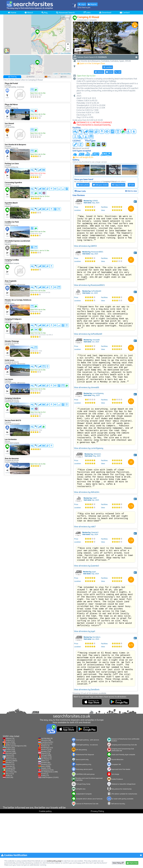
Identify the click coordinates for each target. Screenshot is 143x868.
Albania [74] (10, 793)
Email (109, 72)
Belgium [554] (11, 799)
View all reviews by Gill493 (85, 265)
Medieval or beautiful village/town (123, 839)
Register (92, 4)
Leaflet (56, 53)
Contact (125, 13)
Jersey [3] (9, 830)
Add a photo (83, 185)
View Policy (118, 863)
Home (12, 13)
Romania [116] (46, 812)
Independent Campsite (84, 848)
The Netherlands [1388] (49, 826)
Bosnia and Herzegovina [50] (16, 800)
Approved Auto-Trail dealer (121, 824)
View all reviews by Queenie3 (86, 617)
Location (108, 67)
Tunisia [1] (45, 828)
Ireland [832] (10, 825)
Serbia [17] (45, 815)
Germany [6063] (11, 815)
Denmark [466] (11, 808)
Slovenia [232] (46, 819)
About (29, 13)
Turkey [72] (45, 830)
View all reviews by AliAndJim (87, 538)
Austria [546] (10, 797)
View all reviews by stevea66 (86, 421)
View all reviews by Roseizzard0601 (89, 307)
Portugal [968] (46, 810)
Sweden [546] (46, 823)
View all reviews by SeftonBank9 (88, 361)
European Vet (116, 819)
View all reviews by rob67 (85, 575)
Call (118, 72)
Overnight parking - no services (87, 799)
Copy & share (118, 185)
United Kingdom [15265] (50, 832)
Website (99, 72)
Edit (131, 185)
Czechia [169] (10, 806)
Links (87, 13)
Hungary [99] (10, 823)
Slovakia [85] (46, 817)
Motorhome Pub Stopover (85, 809)
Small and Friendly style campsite (123, 809)
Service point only (82, 814)
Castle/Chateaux (117, 834)
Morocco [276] (46, 804)
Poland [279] (46, 808)
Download (105, 13)
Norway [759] (46, 806)
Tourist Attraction (117, 814)
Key (44, 13)
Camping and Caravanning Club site (124, 799)
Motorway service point (84, 824)
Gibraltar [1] (10, 817)
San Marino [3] (46, 813)
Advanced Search (65, 13)
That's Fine (132, 863)
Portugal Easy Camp (83, 839)
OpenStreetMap (66, 53)
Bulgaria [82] (10, 802)
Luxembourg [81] (47, 797)
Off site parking (81, 804)
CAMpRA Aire (81, 844)
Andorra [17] (10, 795)
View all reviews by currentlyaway (89, 490)
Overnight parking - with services (87, 794)
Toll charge (115, 829)
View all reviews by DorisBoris (87, 757)
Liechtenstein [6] (47, 793)
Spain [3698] (46, 821)
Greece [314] (10, 819)
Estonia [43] (10, 810)
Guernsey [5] (10, 821)
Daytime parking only (83, 819)
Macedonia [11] (47, 799)
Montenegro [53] (47, 802)
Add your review (100, 185)
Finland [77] (10, 812)
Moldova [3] (45, 800)
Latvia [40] (9, 832)
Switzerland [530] (47, 825)
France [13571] (11, 813)
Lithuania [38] (46, 795)
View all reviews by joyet (85, 691)
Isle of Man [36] (11, 826)
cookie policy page (54, 861)
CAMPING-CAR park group (85, 829)
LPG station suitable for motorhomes (124, 848)
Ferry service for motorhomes (121, 844)
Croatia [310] (10, 804)
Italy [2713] (10, 828)
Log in (82, 4)
